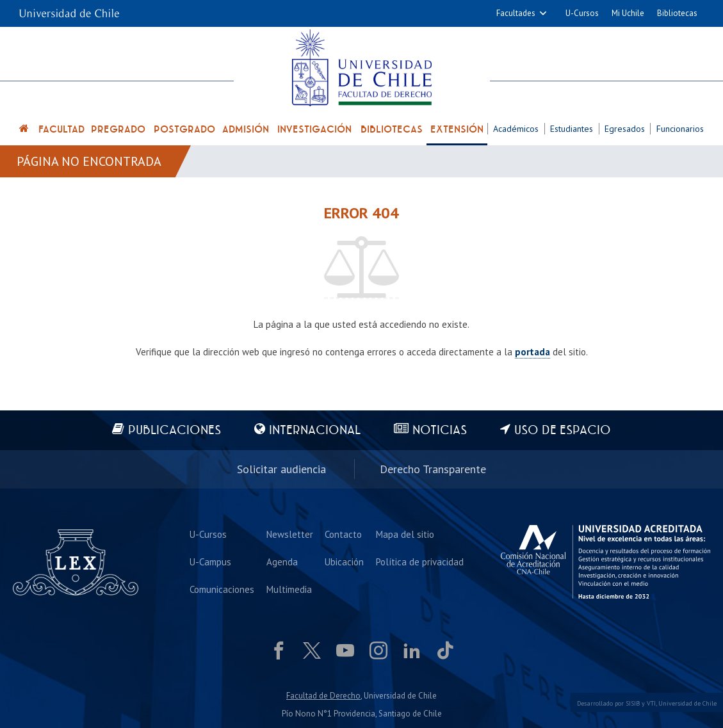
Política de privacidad (420, 562)
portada (532, 352)
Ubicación (344, 562)
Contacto (343, 534)
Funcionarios (680, 129)
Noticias (440, 431)
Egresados (625, 129)
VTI (651, 703)
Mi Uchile (628, 13)
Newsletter (290, 534)
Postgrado (184, 129)
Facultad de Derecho (323, 696)
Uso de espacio (563, 431)
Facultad (61, 129)
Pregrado (118, 129)
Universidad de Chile (687, 703)
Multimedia (289, 589)
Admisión (246, 129)
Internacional (315, 431)
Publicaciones (175, 431)
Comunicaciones (222, 589)
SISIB (633, 703)
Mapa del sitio (405, 534)
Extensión (457, 129)
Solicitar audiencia (281, 469)
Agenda (282, 562)
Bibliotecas (677, 13)
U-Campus (210, 562)
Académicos (516, 129)
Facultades (516, 13)
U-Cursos (582, 13)
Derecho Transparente (433, 469)
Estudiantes (572, 129)
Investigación (314, 129)
